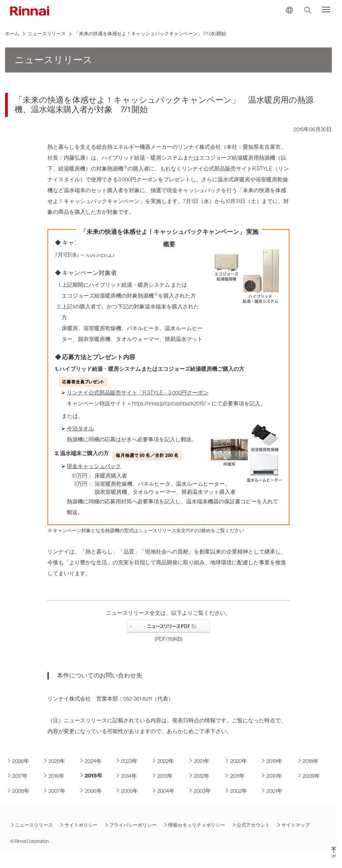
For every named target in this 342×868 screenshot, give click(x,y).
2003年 (200, 791)
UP (334, 853)
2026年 (18, 761)
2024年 (90, 761)
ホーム (12, 34)
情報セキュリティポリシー (194, 825)
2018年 (308, 761)
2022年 (163, 761)
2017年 (17, 776)
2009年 (309, 776)
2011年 (235, 776)
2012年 (199, 776)
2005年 (127, 791)
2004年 (163, 791)
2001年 (272, 791)
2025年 (54, 761)
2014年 (126, 776)
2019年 (272, 761)
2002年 (236, 791)
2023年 (127, 761)
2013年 (162, 776)
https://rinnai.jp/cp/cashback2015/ (169, 403)
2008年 (18, 791)
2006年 (91, 791)
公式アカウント (251, 825)
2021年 (199, 761)
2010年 (272, 776)
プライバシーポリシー (130, 825)
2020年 (236, 761)
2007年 (54, 791)
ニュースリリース (47, 34)
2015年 (91, 776)
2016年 (54, 776)
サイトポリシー (79, 825)
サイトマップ (293, 825)
